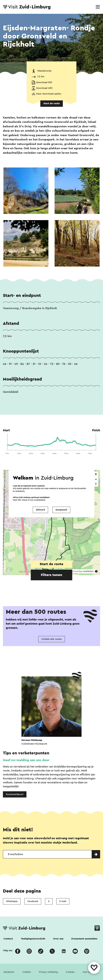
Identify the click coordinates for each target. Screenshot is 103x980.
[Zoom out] (96, 479)
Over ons (58, 939)
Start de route (52, 104)
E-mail (63, 901)
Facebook (33, 901)
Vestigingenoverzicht (33, 939)
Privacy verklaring (48, 972)
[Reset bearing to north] (96, 484)
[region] (51, 523)
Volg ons (8, 951)
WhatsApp (12, 901)
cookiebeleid (39, 500)
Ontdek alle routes (52, 639)
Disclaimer (9, 972)
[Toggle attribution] (96, 571)
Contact (8, 939)
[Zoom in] (96, 474)
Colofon (27, 972)
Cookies (70, 972)
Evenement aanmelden (84, 939)
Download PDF (44, 82)
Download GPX (44, 88)
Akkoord (40, 510)
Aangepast (61, 510)
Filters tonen (51, 575)
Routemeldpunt (15, 794)
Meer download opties (49, 94)
